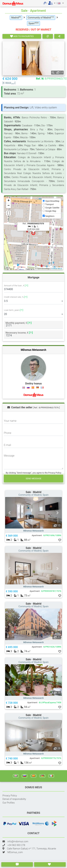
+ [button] (9, 201)
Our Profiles (9, 803)
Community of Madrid (41, 17)
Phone (8, 433)
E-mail (7, 445)
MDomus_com (15, 852)
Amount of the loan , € (16, 286)
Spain (33, 23)
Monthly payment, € (19, 323)
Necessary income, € (19, 333)
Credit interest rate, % (16, 297)
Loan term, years (14, 310)
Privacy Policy (10, 796)
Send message (34, 479)
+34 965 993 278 (16, 845)
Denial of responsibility (14, 799)
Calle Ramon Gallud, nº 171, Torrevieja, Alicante (32, 849)
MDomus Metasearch (33, 350)
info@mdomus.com (18, 842)
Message (9, 456)
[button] (9, 513)
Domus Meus (57, 269)
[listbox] (33, 301)
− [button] (9, 206)
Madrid (16, 17)
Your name (10, 421)
